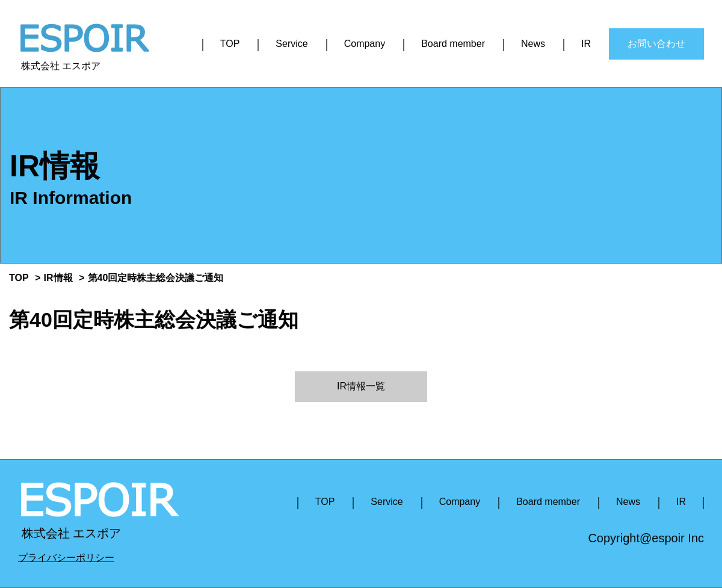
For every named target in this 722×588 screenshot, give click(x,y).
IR (586, 44)
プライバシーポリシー (66, 558)
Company (365, 44)
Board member (453, 44)
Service (292, 44)
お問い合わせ (656, 44)
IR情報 (58, 278)
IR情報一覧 (361, 386)
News (533, 44)
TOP (230, 44)
